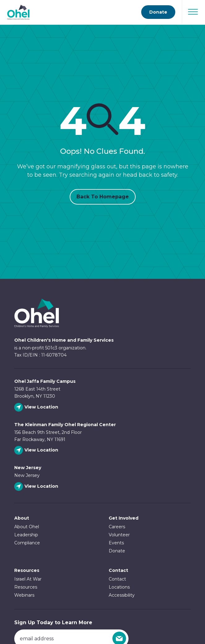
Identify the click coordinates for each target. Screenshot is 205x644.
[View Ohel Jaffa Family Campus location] (37, 407)
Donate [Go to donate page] (158, 12)
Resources (27, 570)
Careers (117, 527)
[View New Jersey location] (37, 487)
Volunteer (119, 535)
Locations (119, 587)
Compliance (27, 543)
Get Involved (124, 518)
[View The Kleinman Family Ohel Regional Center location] (37, 450)
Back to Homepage (103, 197)
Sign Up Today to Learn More (53, 622)
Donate (117, 551)
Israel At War (28, 579)
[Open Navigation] (193, 12)
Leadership (26, 535)
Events (116, 543)
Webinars (24, 595)
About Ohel (27, 527)
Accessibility (122, 595)
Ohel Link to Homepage (37, 313)
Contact (117, 579)
